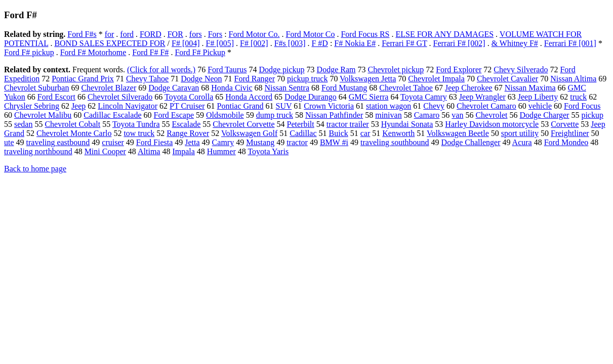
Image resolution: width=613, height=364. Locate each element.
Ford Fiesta (154, 142)
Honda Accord (249, 97)
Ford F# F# (150, 52)
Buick (339, 133)
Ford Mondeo (566, 142)
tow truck (139, 133)
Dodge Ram (336, 70)
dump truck (275, 115)
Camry (223, 142)
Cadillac (303, 133)
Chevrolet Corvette (243, 124)
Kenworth (398, 133)
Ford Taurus (227, 70)
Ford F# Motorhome (93, 52)
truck (578, 97)
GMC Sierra (369, 97)
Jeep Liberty (538, 97)
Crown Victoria (329, 106)
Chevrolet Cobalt (72, 124)
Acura (522, 142)
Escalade (186, 124)
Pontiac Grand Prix (83, 79)
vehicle (540, 106)
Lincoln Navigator (128, 106)
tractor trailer (348, 124)
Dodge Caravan (174, 88)
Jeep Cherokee (469, 88)
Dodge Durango (311, 97)
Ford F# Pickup (200, 52)
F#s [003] (290, 43)
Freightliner (570, 133)
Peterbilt (301, 124)
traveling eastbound (58, 142)
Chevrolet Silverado (120, 97)
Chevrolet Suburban (36, 88)
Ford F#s (82, 34)
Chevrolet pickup (396, 70)
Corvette (565, 124)
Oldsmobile (225, 115)
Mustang (260, 142)
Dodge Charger (545, 115)
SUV (284, 106)
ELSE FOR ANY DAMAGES (444, 34)
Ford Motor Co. (254, 34)
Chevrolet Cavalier (507, 79)
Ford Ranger (255, 79)
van (457, 115)
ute (9, 142)
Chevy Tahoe (147, 79)
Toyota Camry (424, 97)
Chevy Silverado (521, 70)
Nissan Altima (573, 79)
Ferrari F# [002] (459, 43)
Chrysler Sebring (32, 106)
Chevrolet (491, 115)
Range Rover (188, 133)
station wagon (389, 106)
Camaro (427, 115)
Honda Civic (232, 88)
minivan (388, 115)
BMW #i (334, 142)
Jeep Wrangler (482, 97)
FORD (151, 34)
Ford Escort (56, 97)
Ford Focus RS (365, 34)
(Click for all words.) (161, 70)
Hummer (221, 151)
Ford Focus (582, 106)
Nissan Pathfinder (334, 115)
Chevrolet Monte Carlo (74, 133)
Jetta (192, 142)
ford (127, 34)
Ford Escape (174, 115)
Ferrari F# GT (404, 43)
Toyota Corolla (189, 97)
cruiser (113, 142)
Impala (183, 151)
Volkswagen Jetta (368, 79)
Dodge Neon (201, 79)
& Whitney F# (515, 43)
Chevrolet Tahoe (406, 88)
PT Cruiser (187, 106)
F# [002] (254, 43)
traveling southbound (395, 142)
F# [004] (186, 43)
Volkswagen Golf (249, 133)
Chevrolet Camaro (486, 106)
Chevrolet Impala (436, 79)
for (110, 34)
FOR (175, 34)
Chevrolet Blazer (109, 88)
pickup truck (307, 79)
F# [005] (220, 43)
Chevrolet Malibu (43, 115)
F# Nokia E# (355, 43)
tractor (297, 142)
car (365, 133)
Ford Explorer (459, 70)
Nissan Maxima (530, 88)
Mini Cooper (105, 151)
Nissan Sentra (287, 88)
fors (196, 34)
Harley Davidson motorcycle (492, 124)
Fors (215, 34)
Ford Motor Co (311, 34)
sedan (23, 124)
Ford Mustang (344, 88)
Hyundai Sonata (407, 124)
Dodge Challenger (471, 142)
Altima (149, 151)
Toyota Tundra (136, 124)
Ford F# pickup (29, 52)
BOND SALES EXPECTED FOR (110, 43)
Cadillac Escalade (112, 115)
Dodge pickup (281, 70)
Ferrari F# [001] (570, 43)
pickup (592, 115)
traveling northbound (38, 151)
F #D (319, 43)
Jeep (78, 106)
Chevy (434, 106)
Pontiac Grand (240, 106)
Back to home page (35, 169)
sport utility (520, 133)
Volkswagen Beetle (458, 133)
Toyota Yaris (268, 151)
